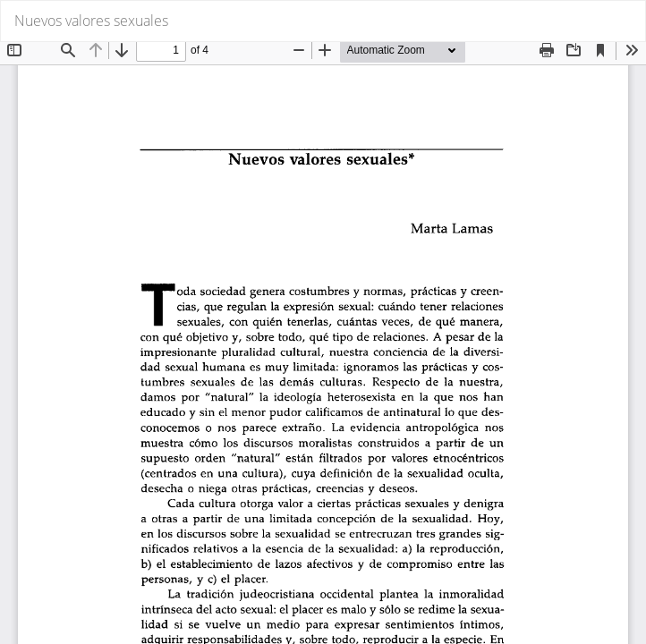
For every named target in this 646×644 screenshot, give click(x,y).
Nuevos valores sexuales (91, 21)
